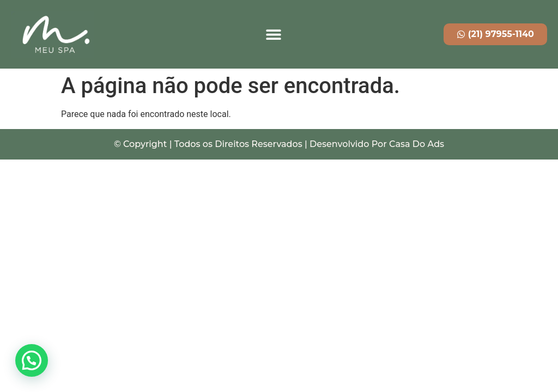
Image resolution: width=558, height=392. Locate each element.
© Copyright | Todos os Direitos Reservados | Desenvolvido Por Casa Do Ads (279, 144)
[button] (274, 35)
